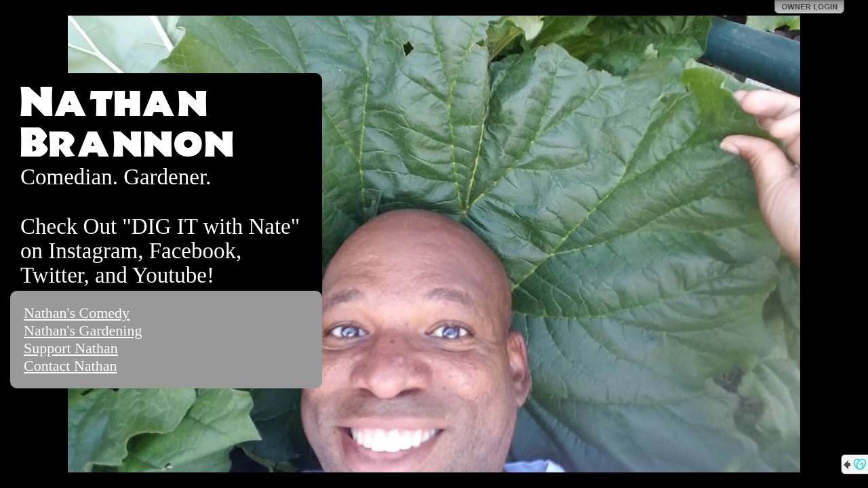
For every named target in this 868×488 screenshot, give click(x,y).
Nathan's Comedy (77, 313)
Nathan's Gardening (83, 330)
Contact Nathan (70, 366)
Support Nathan (71, 348)
